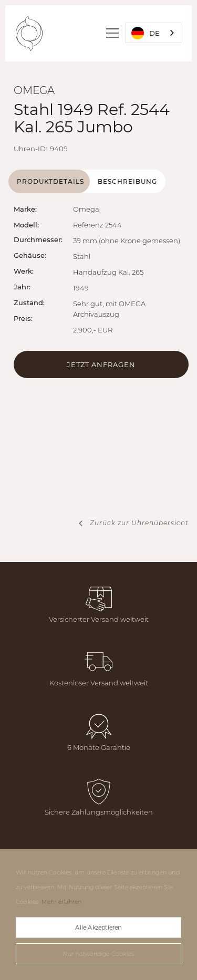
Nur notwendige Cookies (98, 954)
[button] (114, 33)
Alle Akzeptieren (98, 927)
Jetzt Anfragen (101, 364)
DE (146, 33)
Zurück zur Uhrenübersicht (139, 523)
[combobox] (153, 33)
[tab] (49, 181)
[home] (29, 33)
